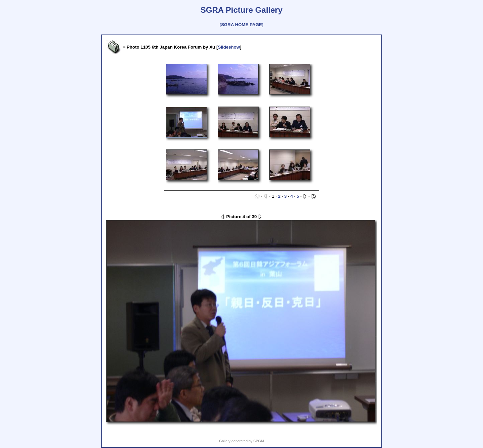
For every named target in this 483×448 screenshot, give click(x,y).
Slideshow (229, 47)
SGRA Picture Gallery (242, 10)
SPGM (258, 441)
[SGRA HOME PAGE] (241, 25)
